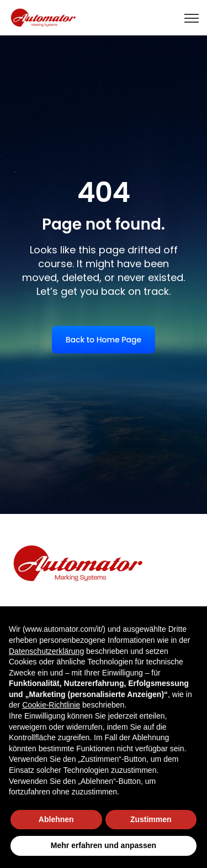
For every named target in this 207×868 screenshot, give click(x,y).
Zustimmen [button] (151, 819)
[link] (44, 17)
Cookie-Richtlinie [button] (51, 705)
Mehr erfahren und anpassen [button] (104, 845)
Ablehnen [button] (56, 819)
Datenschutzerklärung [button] (46, 651)
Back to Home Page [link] (104, 340)
